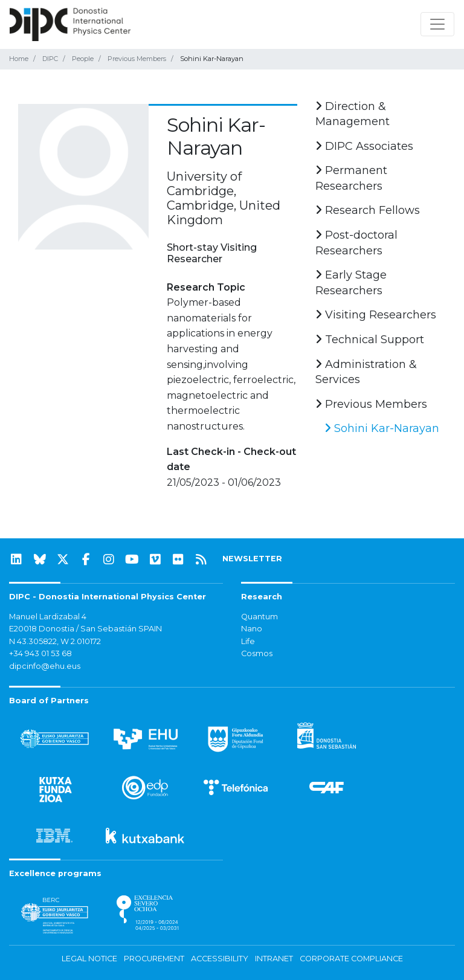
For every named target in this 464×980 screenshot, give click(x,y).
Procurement (154, 959)
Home (19, 59)
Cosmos (257, 653)
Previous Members (137, 59)
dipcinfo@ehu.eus (45, 666)
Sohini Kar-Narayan (382, 428)
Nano (252, 629)
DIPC (50, 59)
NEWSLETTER (252, 559)
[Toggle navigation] (437, 24)
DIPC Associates (364, 146)
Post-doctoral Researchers (356, 243)
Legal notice (89, 959)
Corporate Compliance (351, 959)
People (83, 59)
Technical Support (370, 340)
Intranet (274, 959)
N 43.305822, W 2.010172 (55, 641)
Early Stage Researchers (351, 283)
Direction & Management (353, 114)
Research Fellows (368, 210)
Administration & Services (366, 372)
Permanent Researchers (351, 178)
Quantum (259, 617)
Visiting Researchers (376, 315)
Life (248, 641)
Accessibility (220, 959)
